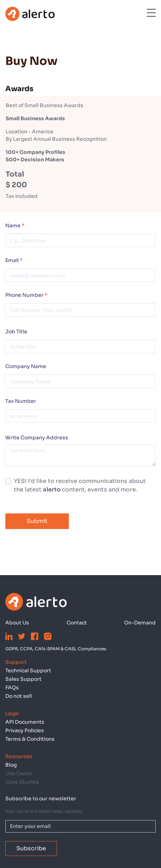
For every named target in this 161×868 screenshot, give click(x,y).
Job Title (16, 332)
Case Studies (22, 782)
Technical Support (28, 671)
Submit (37, 521)
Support (16, 662)
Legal (12, 713)
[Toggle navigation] (147, 14)
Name (15, 226)
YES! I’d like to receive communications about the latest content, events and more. (80, 485)
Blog (11, 765)
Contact (77, 623)
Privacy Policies (25, 730)
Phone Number (26, 295)
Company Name (26, 366)
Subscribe (31, 848)
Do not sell (19, 696)
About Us (17, 623)
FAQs (12, 688)
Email (14, 260)
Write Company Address (37, 438)
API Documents (25, 722)
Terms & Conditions (30, 739)
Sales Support (23, 679)
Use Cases (19, 773)
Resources (19, 756)
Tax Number (21, 401)
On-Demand (140, 623)
